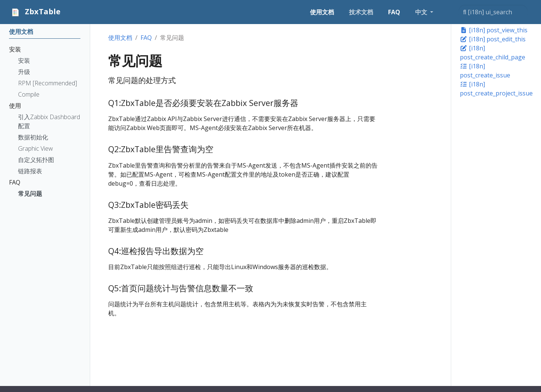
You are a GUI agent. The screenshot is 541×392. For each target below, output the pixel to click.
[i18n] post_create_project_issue (496, 89)
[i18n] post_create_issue (485, 71)
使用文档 (120, 38)
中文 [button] (422, 12)
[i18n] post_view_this (494, 30)
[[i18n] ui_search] (493, 12)
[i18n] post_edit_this (493, 39)
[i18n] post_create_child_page (493, 53)
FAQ (146, 38)
